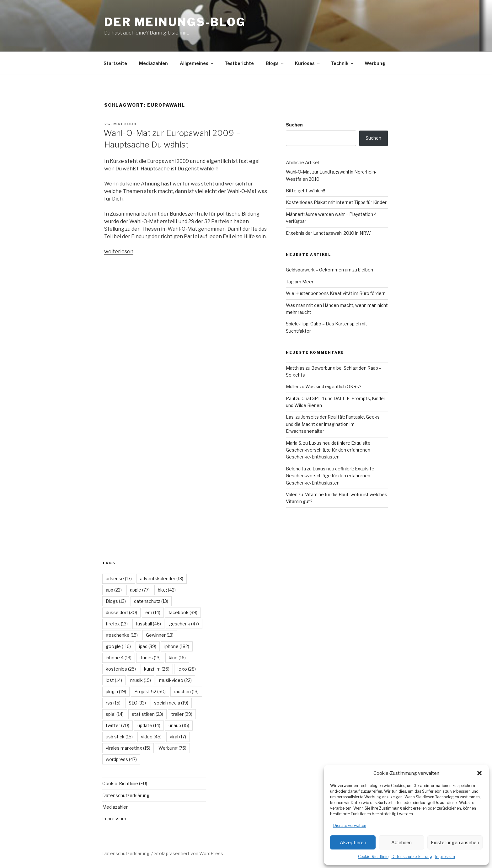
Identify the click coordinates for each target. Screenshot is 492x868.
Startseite (115, 63)
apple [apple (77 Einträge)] (140, 590)
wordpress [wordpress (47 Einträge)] (121, 759)
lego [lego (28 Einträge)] (187, 669)
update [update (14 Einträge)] (149, 725)
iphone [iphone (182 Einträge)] (177, 646)
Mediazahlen (153, 63)
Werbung (375, 63)
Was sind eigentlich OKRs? (333, 386)
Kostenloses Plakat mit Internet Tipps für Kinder (336, 202)
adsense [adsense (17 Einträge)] (119, 579)
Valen (292, 494)
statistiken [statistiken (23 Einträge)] (147, 714)
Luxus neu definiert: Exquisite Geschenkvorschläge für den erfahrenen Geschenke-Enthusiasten (328, 450)
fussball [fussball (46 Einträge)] (148, 624)
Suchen (294, 125)
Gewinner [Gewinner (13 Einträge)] (160, 635)
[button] (479, 773)
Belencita (296, 469)
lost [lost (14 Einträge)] (114, 680)
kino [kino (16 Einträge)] (177, 658)
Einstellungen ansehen (455, 843)
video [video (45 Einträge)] (151, 737)
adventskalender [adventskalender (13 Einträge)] (162, 579)
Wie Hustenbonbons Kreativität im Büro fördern (336, 293)
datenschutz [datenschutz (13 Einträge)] (151, 601)
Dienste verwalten (350, 825)
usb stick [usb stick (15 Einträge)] (119, 737)
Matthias (295, 368)
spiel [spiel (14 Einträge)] (115, 714)
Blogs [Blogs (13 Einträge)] (116, 601)
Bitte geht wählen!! (305, 191)
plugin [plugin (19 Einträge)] (116, 691)
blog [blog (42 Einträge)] (167, 590)
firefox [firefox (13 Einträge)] (117, 624)
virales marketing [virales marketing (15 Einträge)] (128, 748)
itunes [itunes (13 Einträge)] (150, 658)
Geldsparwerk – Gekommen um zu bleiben (329, 270)
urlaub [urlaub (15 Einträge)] (179, 725)
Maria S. (294, 443)
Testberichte (239, 63)
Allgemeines (197, 63)
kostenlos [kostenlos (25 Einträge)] (121, 669)
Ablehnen (401, 843)
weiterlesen (119, 252)
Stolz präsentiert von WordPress (189, 853)
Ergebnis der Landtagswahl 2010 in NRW (328, 233)
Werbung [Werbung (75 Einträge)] (172, 748)
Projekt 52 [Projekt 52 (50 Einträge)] (150, 691)
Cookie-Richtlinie (373, 857)
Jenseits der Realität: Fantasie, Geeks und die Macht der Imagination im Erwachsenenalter (333, 424)
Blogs (275, 63)
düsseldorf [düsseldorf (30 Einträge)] (121, 612)
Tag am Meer (300, 282)
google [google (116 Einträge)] (118, 646)
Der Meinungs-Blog (175, 22)
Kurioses (308, 63)
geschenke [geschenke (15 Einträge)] (122, 635)
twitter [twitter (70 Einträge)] (118, 725)
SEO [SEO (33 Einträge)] (137, 703)
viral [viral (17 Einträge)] (178, 737)
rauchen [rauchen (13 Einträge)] (186, 691)
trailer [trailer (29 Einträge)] (182, 714)
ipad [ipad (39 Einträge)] (148, 646)
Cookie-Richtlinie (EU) (125, 783)
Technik (343, 63)
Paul (290, 398)
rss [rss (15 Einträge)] (113, 703)
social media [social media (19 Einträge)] (171, 703)
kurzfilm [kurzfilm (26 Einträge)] (157, 669)
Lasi (290, 417)
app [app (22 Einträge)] (114, 590)
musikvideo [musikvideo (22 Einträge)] (175, 680)
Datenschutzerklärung (412, 857)
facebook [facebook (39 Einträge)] (183, 612)
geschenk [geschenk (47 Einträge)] (184, 624)
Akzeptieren (353, 843)
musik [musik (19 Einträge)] (141, 680)
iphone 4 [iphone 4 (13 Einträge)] (119, 658)
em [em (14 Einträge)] (153, 612)
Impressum (445, 857)
